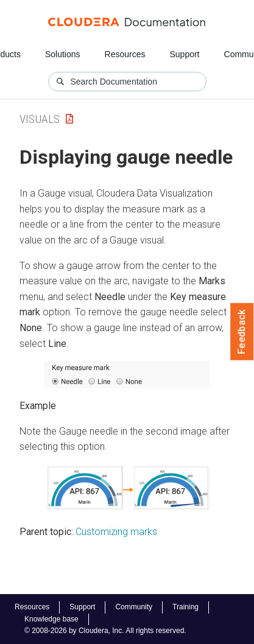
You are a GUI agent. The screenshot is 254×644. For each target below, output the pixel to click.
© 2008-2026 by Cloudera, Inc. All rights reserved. (105, 631)
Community (134, 607)
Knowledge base (51, 619)
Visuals (40, 119)
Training (185, 607)
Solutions (63, 54)
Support (184, 54)
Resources (125, 54)
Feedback (242, 332)
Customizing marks (116, 532)
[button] (127, 375)
